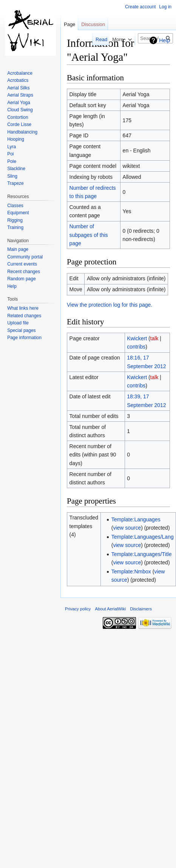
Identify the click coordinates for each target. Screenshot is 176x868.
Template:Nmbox (131, 571)
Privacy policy (78, 609)
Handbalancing (22, 132)
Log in (165, 7)
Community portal (25, 257)
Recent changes (24, 272)
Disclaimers (141, 609)
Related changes (24, 316)
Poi (10, 154)
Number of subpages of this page (89, 235)
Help (164, 40)
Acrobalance (20, 73)
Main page (18, 249)
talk (154, 338)
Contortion (18, 117)
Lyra (12, 147)
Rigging (15, 220)
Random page (21, 279)
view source (127, 528)
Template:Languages (136, 519)
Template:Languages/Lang (143, 537)
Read (99, 39)
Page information (24, 338)
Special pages (21, 330)
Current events (22, 264)
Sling (12, 176)
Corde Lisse (19, 124)
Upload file (18, 323)
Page (69, 24)
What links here (23, 308)
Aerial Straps (20, 95)
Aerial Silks (18, 88)
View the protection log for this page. (110, 305)
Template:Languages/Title (142, 554)
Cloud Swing (20, 110)
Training (15, 227)
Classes (15, 206)
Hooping (16, 139)
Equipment (18, 213)
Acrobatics (18, 80)
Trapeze (15, 183)
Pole (12, 161)
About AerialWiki (110, 609)
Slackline (16, 169)
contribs (136, 347)
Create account (140, 7)
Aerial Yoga (19, 103)
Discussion (93, 24)
